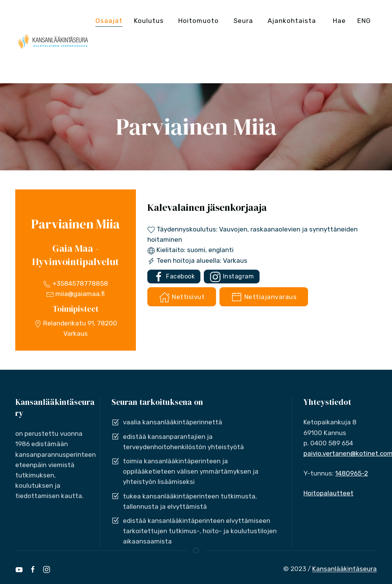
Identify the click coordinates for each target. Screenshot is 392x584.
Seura (243, 21)
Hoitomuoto (198, 21)
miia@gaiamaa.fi (75, 294)
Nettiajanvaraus (264, 297)
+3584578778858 (76, 283)
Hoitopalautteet (328, 493)
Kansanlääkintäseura (344, 569)
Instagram (232, 277)
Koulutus (149, 21)
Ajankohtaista (292, 21)
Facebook (174, 277)
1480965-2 (352, 473)
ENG (364, 21)
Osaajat (109, 21)
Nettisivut (182, 297)
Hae (339, 21)
